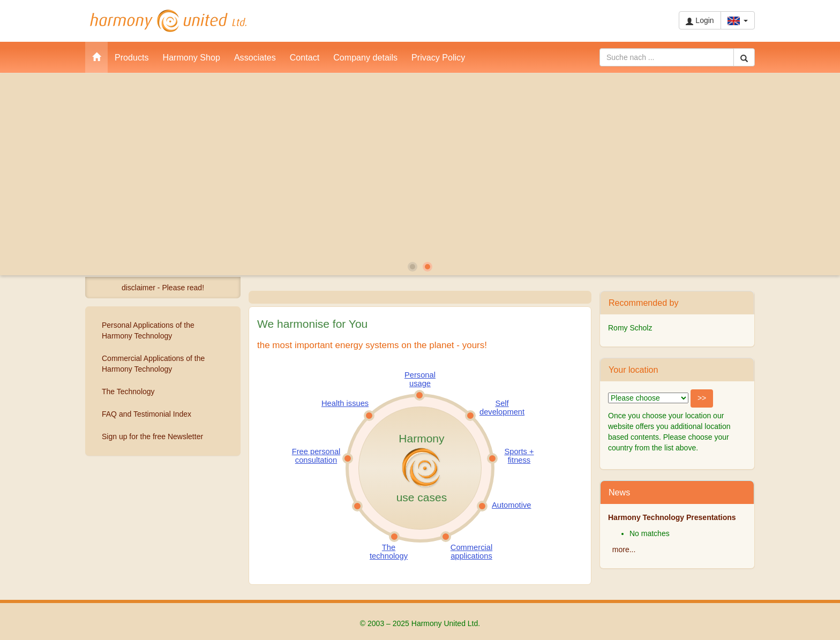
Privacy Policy (438, 57)
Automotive (511, 505)
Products (132, 57)
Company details (365, 57)
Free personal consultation (316, 456)
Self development (502, 408)
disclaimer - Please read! (163, 288)
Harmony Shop (192, 57)
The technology (389, 552)
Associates (255, 57)
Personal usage (420, 379)
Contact (305, 57)
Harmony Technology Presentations (672, 517)
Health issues (345, 403)
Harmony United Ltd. (168, 21)
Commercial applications (471, 552)
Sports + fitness (519, 456)
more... (624, 549)
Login (700, 21)
